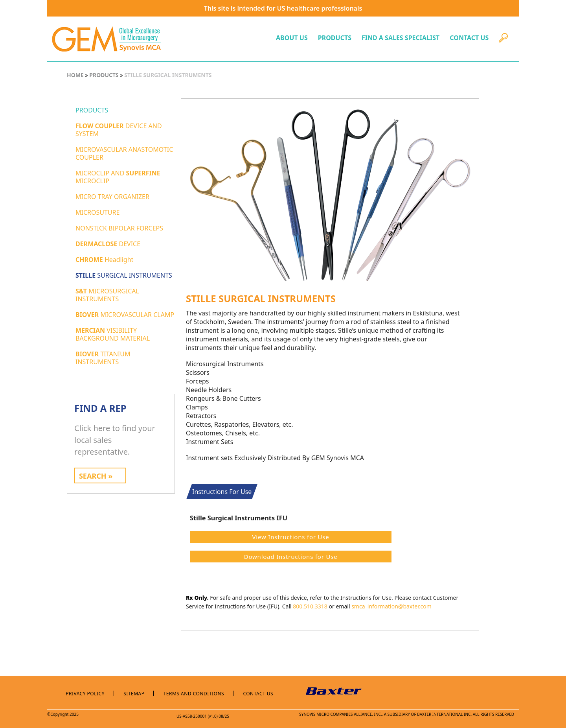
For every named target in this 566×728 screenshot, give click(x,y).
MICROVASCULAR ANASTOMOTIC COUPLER (124, 153)
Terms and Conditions (194, 694)
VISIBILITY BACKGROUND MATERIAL (113, 334)
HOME (75, 75)
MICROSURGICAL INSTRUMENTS (107, 295)
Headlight (104, 260)
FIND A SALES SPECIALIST (401, 38)
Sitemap (134, 694)
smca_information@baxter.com (391, 606)
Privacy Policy (85, 694)
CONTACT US (469, 38)
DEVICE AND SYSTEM (119, 130)
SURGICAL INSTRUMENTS (124, 275)
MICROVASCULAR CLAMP (125, 315)
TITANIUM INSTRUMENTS (103, 358)
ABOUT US (292, 38)
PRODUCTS (335, 38)
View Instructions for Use (291, 537)
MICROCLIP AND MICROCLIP (118, 177)
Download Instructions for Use (291, 557)
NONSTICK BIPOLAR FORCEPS (119, 228)
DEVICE (108, 244)
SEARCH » (96, 476)
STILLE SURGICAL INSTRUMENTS (167, 75)
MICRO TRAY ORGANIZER (112, 197)
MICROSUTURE (97, 212)
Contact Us (258, 694)
